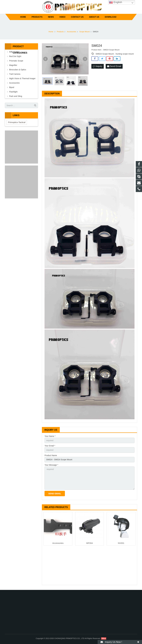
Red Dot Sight (15, 56)
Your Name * (50, 436)
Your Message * (51, 465)
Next (85, 59)
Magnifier (13, 65)
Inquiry (97, 66)
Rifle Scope (14, 52)
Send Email (114, 66)
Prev (45, 59)
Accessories (58, 543)
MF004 (90, 543)
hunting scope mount (125, 54)
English (116, 2)
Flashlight (13, 92)
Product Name (51, 455)
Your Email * (50, 446)
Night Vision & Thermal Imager (22, 78)
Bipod (12, 87)
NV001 (121, 543)
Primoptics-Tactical (17, 122)
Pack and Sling (16, 96)
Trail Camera (15, 74)
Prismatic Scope (16, 61)
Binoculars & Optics (18, 70)
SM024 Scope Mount (105, 54)
